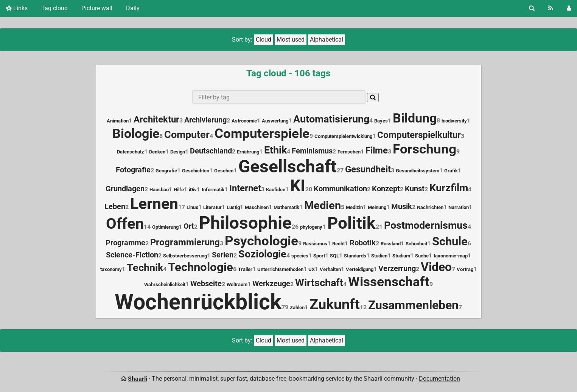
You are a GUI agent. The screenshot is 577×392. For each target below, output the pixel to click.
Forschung (425, 149)
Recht (338, 244)
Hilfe (179, 190)
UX (312, 269)
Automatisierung (331, 119)
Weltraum (237, 284)
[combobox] (279, 97)
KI (298, 186)
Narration (459, 207)
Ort (189, 226)
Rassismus (315, 244)
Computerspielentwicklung (343, 136)
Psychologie (261, 241)
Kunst (415, 189)
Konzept (386, 189)
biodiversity (454, 121)
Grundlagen (125, 189)
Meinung (377, 207)
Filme (377, 150)
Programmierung (185, 242)
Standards (355, 256)
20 (309, 189)
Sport (319, 256)
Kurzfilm (449, 188)
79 (285, 307)
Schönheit (416, 244)
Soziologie (262, 254)
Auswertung (275, 121)
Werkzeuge (271, 284)
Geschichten (196, 171)
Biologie (136, 134)
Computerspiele (262, 133)
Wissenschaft (389, 282)
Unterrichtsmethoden (280, 269)
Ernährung (248, 152)
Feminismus (312, 151)
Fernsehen (349, 152)
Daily (133, 8)
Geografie (166, 171)
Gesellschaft (288, 166)
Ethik (275, 150)
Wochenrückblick (198, 302)
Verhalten (330, 269)
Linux (192, 207)
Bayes (381, 121)
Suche (422, 256)
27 (340, 170)
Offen (125, 224)
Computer (187, 135)
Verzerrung (397, 269)
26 (295, 227)
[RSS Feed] (551, 8)
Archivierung (205, 120)
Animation (118, 121)
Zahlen (297, 308)
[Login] (569, 8)
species (300, 256)
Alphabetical (327, 40)
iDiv (193, 190)
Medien (323, 205)
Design (178, 152)
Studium (401, 256)
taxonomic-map (451, 256)
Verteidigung (360, 269)
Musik (402, 207)
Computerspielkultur (419, 135)
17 (182, 207)
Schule (450, 241)
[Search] (532, 8)
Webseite (206, 284)
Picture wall (97, 8)
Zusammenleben (413, 305)
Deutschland (211, 151)
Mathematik (286, 207)
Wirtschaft (319, 283)
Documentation (439, 379)
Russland (391, 244)
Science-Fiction (132, 255)
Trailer (245, 269)
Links (17, 8)
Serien (223, 255)
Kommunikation (340, 189)
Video (436, 267)
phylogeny (311, 227)
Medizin (354, 207)
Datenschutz (131, 152)
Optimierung (165, 227)
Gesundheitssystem (418, 171)
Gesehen (224, 171)
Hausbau (159, 190)
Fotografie (133, 170)
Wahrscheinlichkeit (165, 284)
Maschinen (257, 207)
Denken (157, 152)
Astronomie (244, 121)
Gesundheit (368, 169)
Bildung (415, 118)
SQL (334, 256)
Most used (291, 40)
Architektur (156, 119)
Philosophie (245, 223)
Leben (115, 207)
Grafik (451, 171)
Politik (351, 223)
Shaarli (138, 379)
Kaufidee (276, 190)
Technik (145, 268)
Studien (379, 256)
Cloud (264, 40)
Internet (245, 188)
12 (363, 307)
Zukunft (335, 304)
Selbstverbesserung (185, 256)
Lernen (154, 204)
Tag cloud (54, 8)
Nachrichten (430, 207)
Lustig (233, 207)
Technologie (201, 267)
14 (147, 227)
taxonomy (111, 269)
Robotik (363, 243)
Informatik (213, 190)
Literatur (212, 207)
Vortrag (465, 269)
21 (379, 227)
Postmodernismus (426, 225)
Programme (125, 243)
